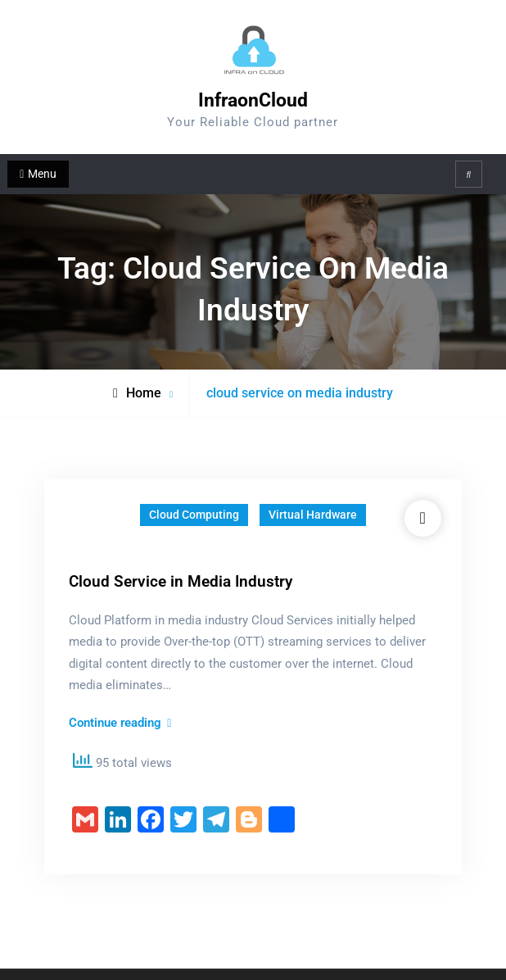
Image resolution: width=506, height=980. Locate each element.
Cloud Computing (194, 515)
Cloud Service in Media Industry (181, 581)
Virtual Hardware (313, 515)
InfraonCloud (253, 100)
